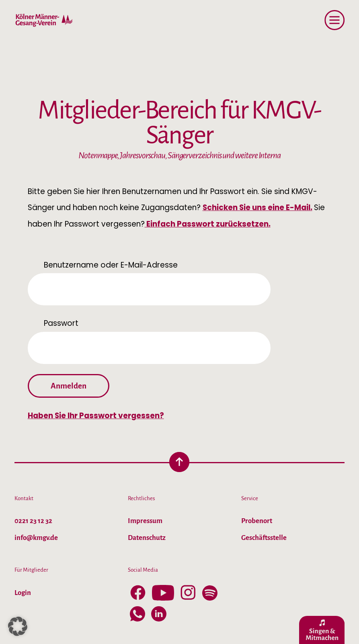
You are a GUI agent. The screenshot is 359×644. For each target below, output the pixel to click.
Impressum (145, 521)
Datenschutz (147, 538)
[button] (18, 626)
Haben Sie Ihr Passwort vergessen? (96, 416)
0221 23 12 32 (33, 521)
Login (23, 593)
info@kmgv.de (36, 538)
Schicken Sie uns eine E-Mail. (257, 208)
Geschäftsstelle (264, 538)
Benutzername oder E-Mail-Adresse (111, 265)
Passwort (61, 323)
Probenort (257, 521)
